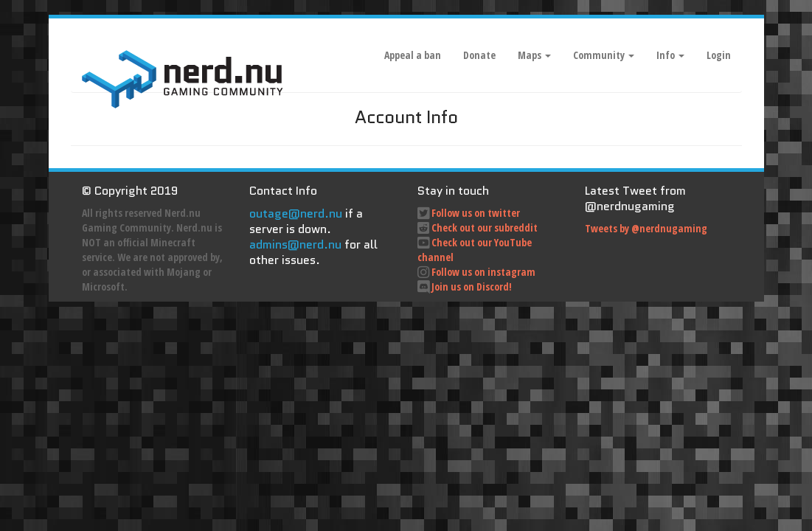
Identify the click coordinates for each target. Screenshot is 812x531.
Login (719, 55)
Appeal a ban (413, 55)
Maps (534, 55)
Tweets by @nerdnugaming (646, 228)
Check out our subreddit (485, 228)
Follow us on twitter (476, 213)
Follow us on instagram (483, 272)
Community (604, 55)
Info (670, 55)
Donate (479, 55)
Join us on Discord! (472, 287)
